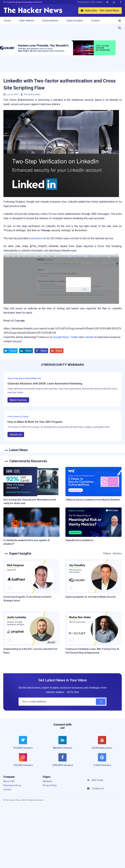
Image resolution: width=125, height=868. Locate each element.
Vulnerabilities (50, 21)
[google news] (102, 760)
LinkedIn (89, 337)
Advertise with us (12, 785)
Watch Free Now (18, 400)
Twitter (74, 337)
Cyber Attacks (26, 21)
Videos (107, 553)
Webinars (48, 781)
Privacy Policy (50, 785)
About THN (9, 781)
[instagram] (23, 762)
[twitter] (23, 744)
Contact (95, 21)
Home (7, 21)
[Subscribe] (101, 702)
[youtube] (102, 744)
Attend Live (16, 434)
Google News (61, 337)
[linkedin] (63, 744)
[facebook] (63, 762)
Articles (117, 553)
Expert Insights (75, 21)
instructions (36, 238)
